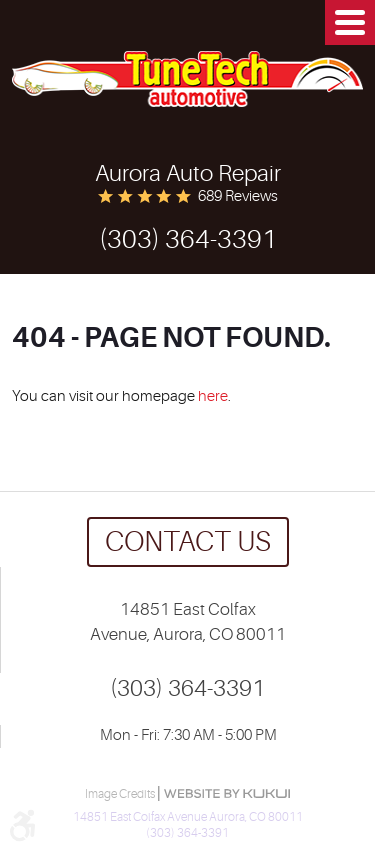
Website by (227, 793)
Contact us (188, 542)
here (213, 396)
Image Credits (121, 794)
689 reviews (238, 196)
